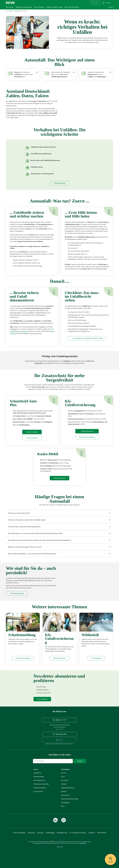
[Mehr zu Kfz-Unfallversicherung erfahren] (87, 440)
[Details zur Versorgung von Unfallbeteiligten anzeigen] (74, 72)
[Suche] (46, 767)
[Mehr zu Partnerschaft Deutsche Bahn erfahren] (70, 804)
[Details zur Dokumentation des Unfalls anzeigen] (110, 72)
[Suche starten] (80, 767)
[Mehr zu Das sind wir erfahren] (65, 786)
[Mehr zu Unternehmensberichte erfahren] (68, 793)
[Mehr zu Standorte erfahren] (64, 797)
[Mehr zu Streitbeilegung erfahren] (50, 838)
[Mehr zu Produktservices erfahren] (40, 786)
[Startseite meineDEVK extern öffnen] (106, 3)
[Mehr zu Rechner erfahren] (32, 435)
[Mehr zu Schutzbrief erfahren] (32, 441)
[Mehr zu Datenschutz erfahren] (31, 838)
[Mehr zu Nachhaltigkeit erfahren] (65, 808)
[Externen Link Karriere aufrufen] (63, 778)
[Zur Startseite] (7, 11)
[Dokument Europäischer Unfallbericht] (87, 341)
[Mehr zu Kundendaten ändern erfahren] (40, 793)
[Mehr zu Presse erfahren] (63, 782)
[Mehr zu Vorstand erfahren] (64, 790)
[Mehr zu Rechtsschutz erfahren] (41, 790)
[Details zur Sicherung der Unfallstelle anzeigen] (37, 72)
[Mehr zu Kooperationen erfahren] (65, 801)
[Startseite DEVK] (10, 3)
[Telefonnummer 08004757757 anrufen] (59, 726)
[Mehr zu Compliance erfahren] (92, 838)
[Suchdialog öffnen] (95, 3)
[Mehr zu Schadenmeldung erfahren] (59, 186)
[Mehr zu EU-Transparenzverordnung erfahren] (78, 838)
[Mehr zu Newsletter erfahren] (42, 705)
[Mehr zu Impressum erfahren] (40, 838)
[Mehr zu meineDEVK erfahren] (37, 778)
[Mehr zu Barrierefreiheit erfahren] (102, 838)
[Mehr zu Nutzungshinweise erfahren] (62, 838)
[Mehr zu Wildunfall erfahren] (96, 664)
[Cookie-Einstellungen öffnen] (19, 838)
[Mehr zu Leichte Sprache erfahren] (38, 797)
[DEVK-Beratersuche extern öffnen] (17, 596)
